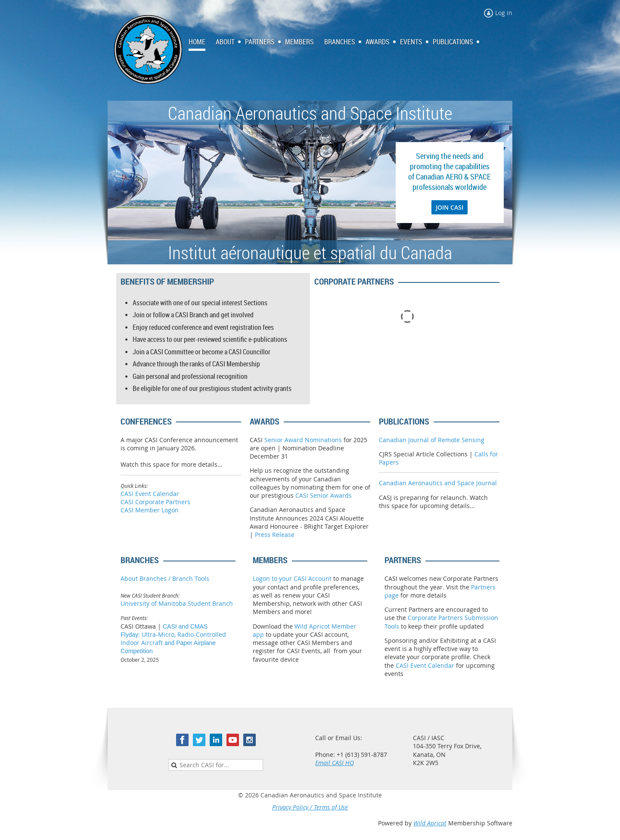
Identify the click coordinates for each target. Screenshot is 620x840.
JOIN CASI (449, 207)
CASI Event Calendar (150, 494)
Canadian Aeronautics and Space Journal (438, 483)
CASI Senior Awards (324, 495)
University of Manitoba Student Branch (177, 603)
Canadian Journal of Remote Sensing (432, 440)
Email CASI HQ (335, 763)
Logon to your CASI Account (292, 578)
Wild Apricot (430, 823)
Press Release (275, 535)
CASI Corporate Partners (155, 502)
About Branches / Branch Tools (165, 578)
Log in (504, 13)
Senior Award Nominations (303, 440)
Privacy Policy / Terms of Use (310, 807)
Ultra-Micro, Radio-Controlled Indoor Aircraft (173, 639)
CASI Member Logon (150, 510)
